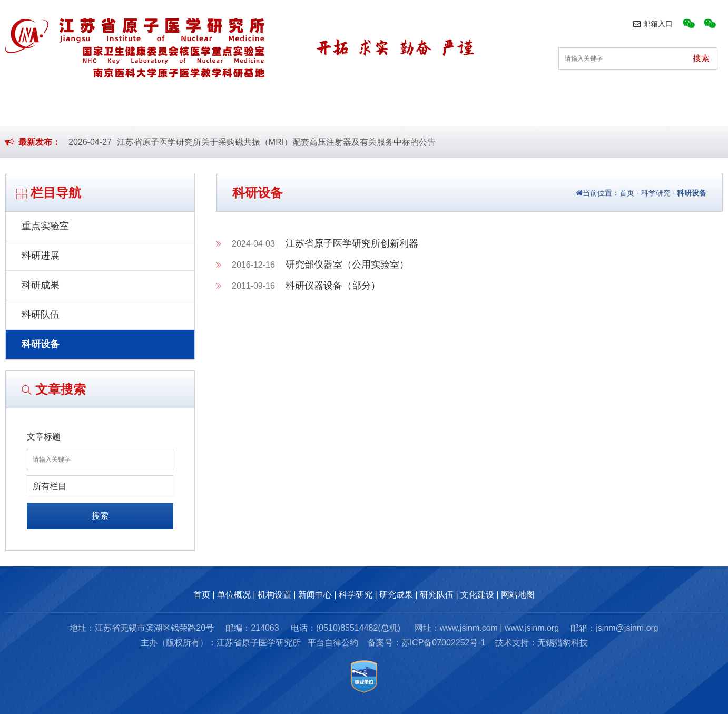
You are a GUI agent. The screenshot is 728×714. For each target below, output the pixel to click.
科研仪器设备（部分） (333, 286)
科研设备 (41, 344)
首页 (77, 110)
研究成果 (478, 110)
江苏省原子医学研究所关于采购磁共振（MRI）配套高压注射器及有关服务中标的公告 (276, 142)
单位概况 (151, 110)
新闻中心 (314, 110)
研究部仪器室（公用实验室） (347, 265)
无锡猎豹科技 (563, 643)
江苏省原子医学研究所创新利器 (352, 243)
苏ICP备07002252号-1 (444, 643)
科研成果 (41, 285)
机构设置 (233, 110)
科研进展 (41, 256)
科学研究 (397, 110)
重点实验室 (45, 226)
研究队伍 (560, 110)
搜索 (100, 516)
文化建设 (642, 110)
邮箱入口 (653, 24)
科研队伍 (41, 315)
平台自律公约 (333, 643)
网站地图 (518, 595)
